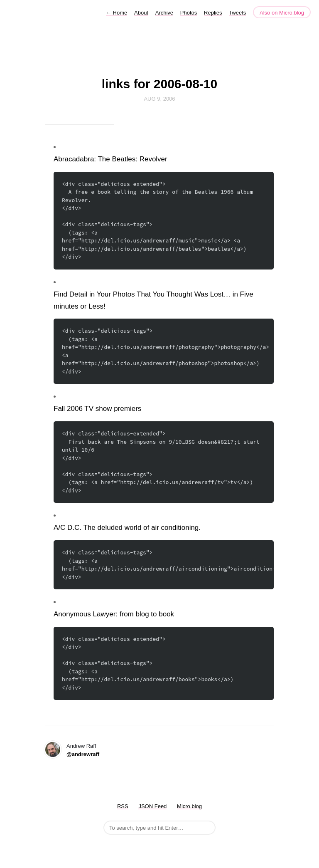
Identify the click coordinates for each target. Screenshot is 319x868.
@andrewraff (83, 754)
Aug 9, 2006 (159, 99)
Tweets (237, 13)
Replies (213, 13)
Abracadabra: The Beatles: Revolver (110, 159)
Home (117, 13)
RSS (123, 806)
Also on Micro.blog (282, 13)
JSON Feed (152, 806)
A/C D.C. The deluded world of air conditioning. (127, 528)
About (141, 13)
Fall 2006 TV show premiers (97, 409)
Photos (189, 13)
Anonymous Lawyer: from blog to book (114, 614)
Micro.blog (189, 806)
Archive (164, 13)
